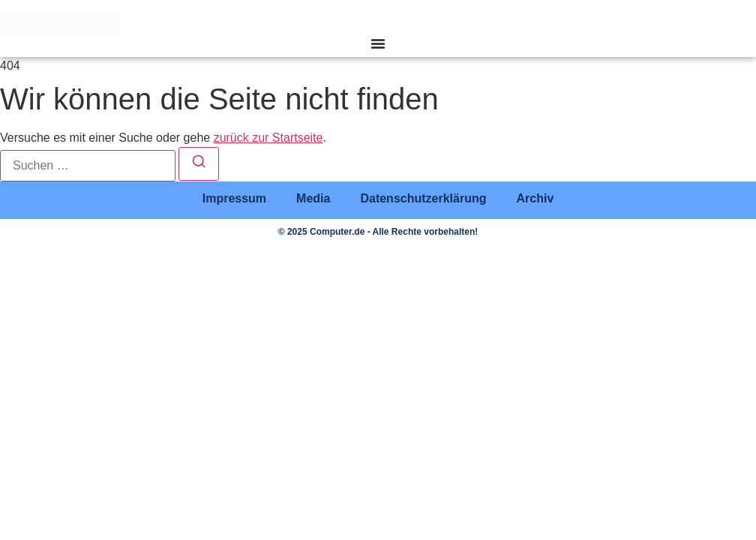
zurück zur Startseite (268, 138)
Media (313, 198)
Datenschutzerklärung (423, 198)
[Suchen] (199, 164)
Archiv (535, 198)
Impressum (234, 198)
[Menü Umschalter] (378, 43)
